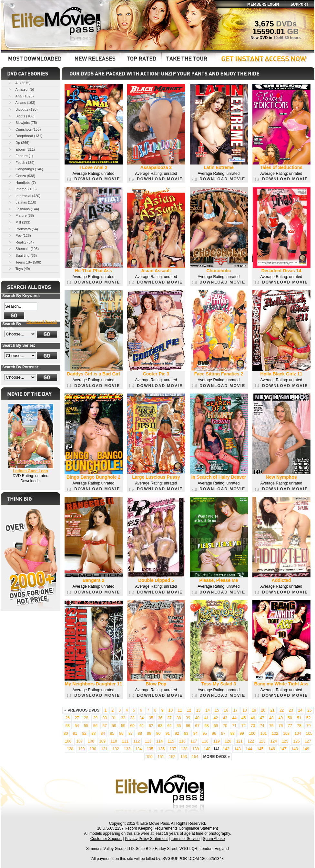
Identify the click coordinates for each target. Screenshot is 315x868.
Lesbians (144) (24, 209)
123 (262, 741)
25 (309, 710)
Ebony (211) (21, 149)
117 (194, 741)
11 (180, 710)
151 (161, 757)
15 (217, 710)
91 (168, 733)
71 (234, 726)
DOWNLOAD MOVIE (93, 179)
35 (151, 718)
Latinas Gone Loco (30, 471)
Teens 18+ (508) (25, 262)
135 (150, 749)
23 (291, 710)
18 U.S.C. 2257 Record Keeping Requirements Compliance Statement (157, 828)
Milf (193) (19, 222)
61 (142, 726)
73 (253, 726)
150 (149, 757)
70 (225, 726)
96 (214, 733)
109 (102, 741)
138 (184, 749)
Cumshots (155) (24, 129)
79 (308, 726)
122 (251, 741)
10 (171, 710)
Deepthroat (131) (25, 136)
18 (244, 710)
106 (68, 741)
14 (208, 710)
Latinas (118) (22, 202)
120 (228, 741)
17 (235, 710)
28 (86, 718)
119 (217, 741)
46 (253, 718)
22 (282, 710)
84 (103, 733)
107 (79, 741)
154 (195, 757)
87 (131, 733)
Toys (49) (19, 269)
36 (160, 718)
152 (172, 757)
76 (281, 726)
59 (123, 726)
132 (116, 749)
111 (125, 741)
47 (262, 718)
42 (216, 718)
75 (271, 726)
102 (275, 733)
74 (262, 726)
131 (104, 749)
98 (233, 733)
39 (188, 718)
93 (186, 733)
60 (132, 726)
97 (223, 733)
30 (104, 718)
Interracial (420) (24, 196)
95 (205, 733)
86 (121, 733)
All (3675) (19, 83)
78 (299, 726)
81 (75, 733)
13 (198, 710)
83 (93, 733)
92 (177, 733)
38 (179, 718)
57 (104, 726)
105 (309, 733)
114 (159, 741)
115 (171, 741)
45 (244, 718)
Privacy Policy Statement (146, 839)
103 (286, 733)
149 (306, 749)
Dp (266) (19, 142)
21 (272, 710)
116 (182, 741)
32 (123, 718)
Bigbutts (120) (23, 109)
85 (112, 733)
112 (137, 741)
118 (205, 741)
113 (148, 741)
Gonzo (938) (22, 176)
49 (281, 718)
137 (173, 749)
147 (283, 749)
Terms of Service (185, 839)
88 (140, 733)
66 (188, 726)
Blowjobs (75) (23, 122)
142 (226, 749)
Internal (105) (22, 189)
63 (160, 726)
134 (138, 749)
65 (179, 726)
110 (114, 741)
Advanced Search (42, 322)
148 (295, 749)
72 (244, 726)
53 (68, 726)
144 (249, 749)
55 (86, 726)
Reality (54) (21, 242)
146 (272, 749)
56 (95, 726)
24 (300, 710)
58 (114, 726)
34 (142, 718)
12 (189, 710)
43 (225, 718)
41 (206, 718)
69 (216, 726)
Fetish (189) (21, 162)
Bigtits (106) (21, 116)
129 (81, 749)
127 (308, 741)
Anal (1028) (21, 96)
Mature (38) (21, 215)
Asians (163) (22, 102)
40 (197, 718)
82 (84, 733)
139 (196, 749)
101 (263, 733)
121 (239, 741)
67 (197, 726)
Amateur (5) (21, 89)
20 (263, 710)
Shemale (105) (23, 249)
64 (169, 726)
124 (274, 741)
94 (195, 733)
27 (77, 718)
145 (260, 749)
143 (238, 749)
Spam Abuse (214, 839)
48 (271, 718)
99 (242, 733)
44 (234, 718)
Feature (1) (20, 156)
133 (127, 749)
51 (299, 718)
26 (68, 718)
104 (298, 733)
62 (151, 726)
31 (114, 718)
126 (297, 741)
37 (169, 718)
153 (184, 757)
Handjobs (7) (22, 182)
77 (290, 726)
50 (290, 718)
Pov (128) (20, 235)
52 (308, 718)
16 (226, 710)
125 (285, 741)
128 (70, 749)
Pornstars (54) (23, 229)
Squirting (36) (22, 255)
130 (93, 749)
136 (161, 749)
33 (132, 718)
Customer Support (106, 839)
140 (207, 749)
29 (95, 718)
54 (77, 726)
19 (254, 710)
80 (66, 733)
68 (206, 726)
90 (158, 733)
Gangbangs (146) (26, 169)
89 (149, 733)
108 (91, 741)
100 (252, 733)
